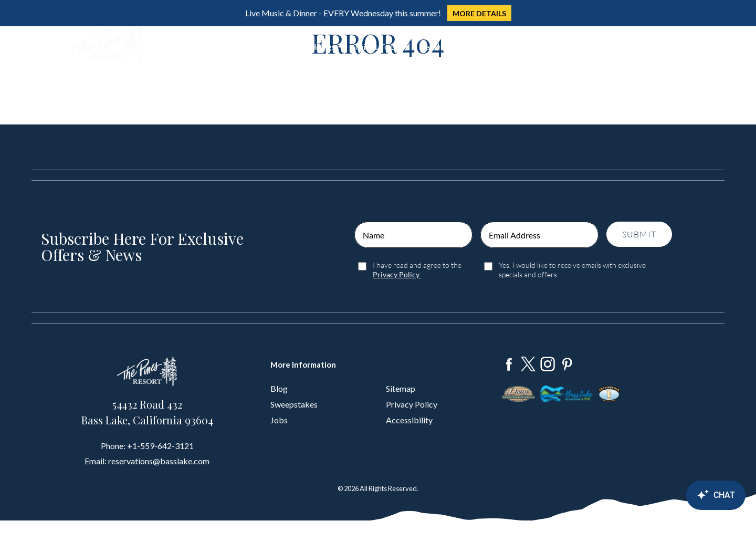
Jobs (279, 420)
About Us (475, 46)
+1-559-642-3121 (160, 446)
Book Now (647, 45)
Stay (203, 46)
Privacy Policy (412, 404)
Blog (279, 388)
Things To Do (377, 46)
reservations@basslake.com (159, 461)
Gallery (433, 46)
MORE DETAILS (479, 13)
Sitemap (401, 388)
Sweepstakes (294, 404)
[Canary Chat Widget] (688, 495)
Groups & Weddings (299, 46)
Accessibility (409, 420)
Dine (237, 46)
